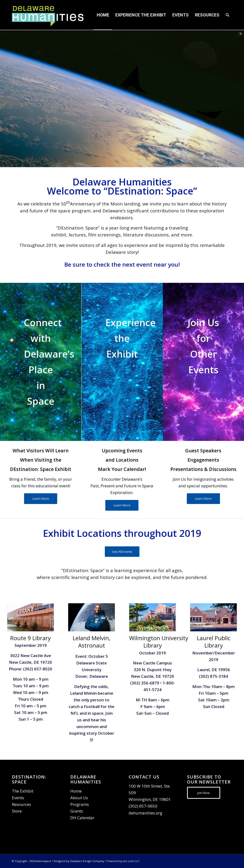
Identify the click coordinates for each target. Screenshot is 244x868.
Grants (77, 811)
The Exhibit (23, 791)
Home (76, 791)
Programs (80, 804)
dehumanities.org (145, 813)
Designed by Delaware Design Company (79, 861)
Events (18, 798)
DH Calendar (82, 818)
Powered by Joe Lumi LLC (123, 861)
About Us (79, 798)
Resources (21, 804)
